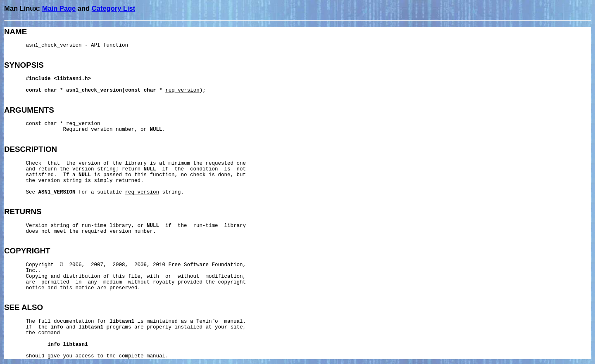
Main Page (59, 8)
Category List (113, 8)
